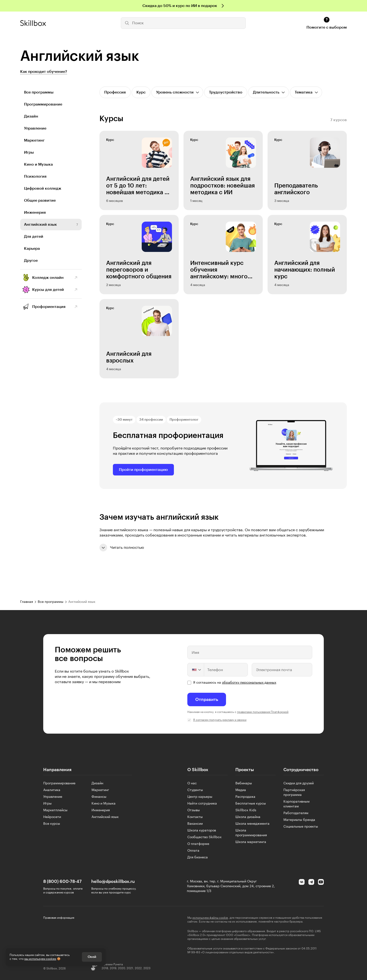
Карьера (32, 249)
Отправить (207, 699)
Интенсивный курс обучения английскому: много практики (219, 270)
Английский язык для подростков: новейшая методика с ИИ (223, 186)
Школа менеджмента (252, 824)
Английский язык (40, 225)
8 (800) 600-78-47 (62, 881)
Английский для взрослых (129, 357)
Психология (35, 176)
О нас (192, 783)
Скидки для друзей (299, 783)
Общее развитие (40, 200)
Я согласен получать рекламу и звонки (220, 720)
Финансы (99, 797)
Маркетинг (34, 140)
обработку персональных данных (249, 683)
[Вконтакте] (302, 882)
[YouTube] (321, 882)
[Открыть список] (177, 92)
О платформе (198, 844)
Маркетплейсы (55, 810)
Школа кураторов (202, 830)
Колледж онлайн (48, 278)
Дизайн (31, 116)
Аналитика (52, 790)
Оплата (193, 851)
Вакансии (195, 824)
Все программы (39, 92)
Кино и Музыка (38, 164)
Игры (29, 152)
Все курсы (52, 824)
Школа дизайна (248, 817)
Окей (92, 957)
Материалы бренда (299, 820)
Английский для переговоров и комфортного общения (139, 270)
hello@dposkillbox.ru (113, 881)
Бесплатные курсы (251, 804)
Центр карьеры (200, 797)
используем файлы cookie (210, 918)
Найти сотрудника (202, 804)
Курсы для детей (48, 290)
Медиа (241, 790)
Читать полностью (122, 548)
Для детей (34, 237)
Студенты (195, 790)
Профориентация (49, 307)
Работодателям (296, 813)
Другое (31, 261)
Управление (35, 128)
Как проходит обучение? (44, 72)
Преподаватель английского (296, 189)
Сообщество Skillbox (205, 837)
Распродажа (245, 797)
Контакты (195, 817)
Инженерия (35, 212)
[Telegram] (311, 882)
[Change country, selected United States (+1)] (196, 670)
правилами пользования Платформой (263, 712)
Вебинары (244, 783)
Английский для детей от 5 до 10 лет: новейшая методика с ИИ (138, 186)
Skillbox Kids (246, 810)
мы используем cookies (40, 959)
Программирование (43, 104)
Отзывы (194, 810)
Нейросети (52, 817)
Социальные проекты (301, 827)
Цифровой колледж (43, 188)
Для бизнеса (198, 857)
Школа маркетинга (251, 842)
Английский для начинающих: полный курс (305, 270)
